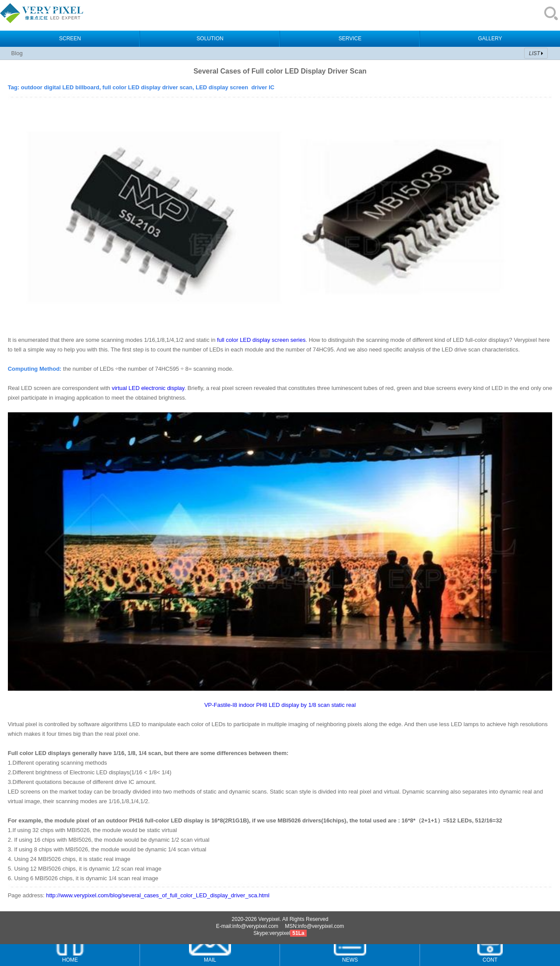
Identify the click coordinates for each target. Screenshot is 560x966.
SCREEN (70, 39)
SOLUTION (210, 39)
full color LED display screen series (261, 340)
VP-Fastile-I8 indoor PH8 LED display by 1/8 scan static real (280, 705)
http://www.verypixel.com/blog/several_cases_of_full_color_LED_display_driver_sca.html (158, 895)
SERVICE (350, 39)
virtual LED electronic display (148, 388)
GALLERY (490, 39)
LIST (534, 53)
